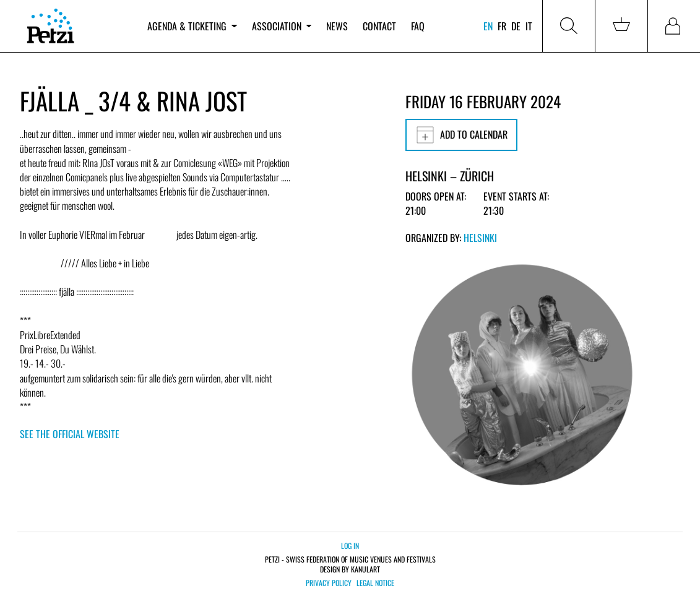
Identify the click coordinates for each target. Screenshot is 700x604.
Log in (350, 546)
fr (502, 26)
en (488, 26)
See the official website (70, 434)
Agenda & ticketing (192, 26)
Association (282, 26)
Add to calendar (461, 135)
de (516, 26)
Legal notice (375, 583)
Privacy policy (329, 583)
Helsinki (480, 238)
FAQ (418, 26)
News (337, 26)
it (529, 26)
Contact (379, 26)
